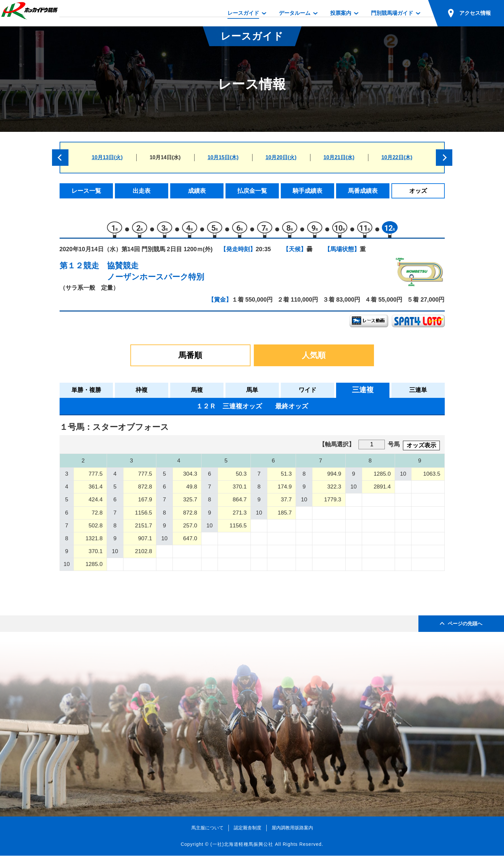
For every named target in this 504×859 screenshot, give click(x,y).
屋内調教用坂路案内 (292, 831)
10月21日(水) (339, 157)
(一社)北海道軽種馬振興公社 (242, 847)
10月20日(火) (281, 157)
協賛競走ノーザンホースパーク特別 (156, 274)
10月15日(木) (223, 157)
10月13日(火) (107, 157)
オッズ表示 (421, 449)
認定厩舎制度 (248, 831)
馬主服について (207, 831)
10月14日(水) (165, 157)
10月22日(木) (397, 157)
